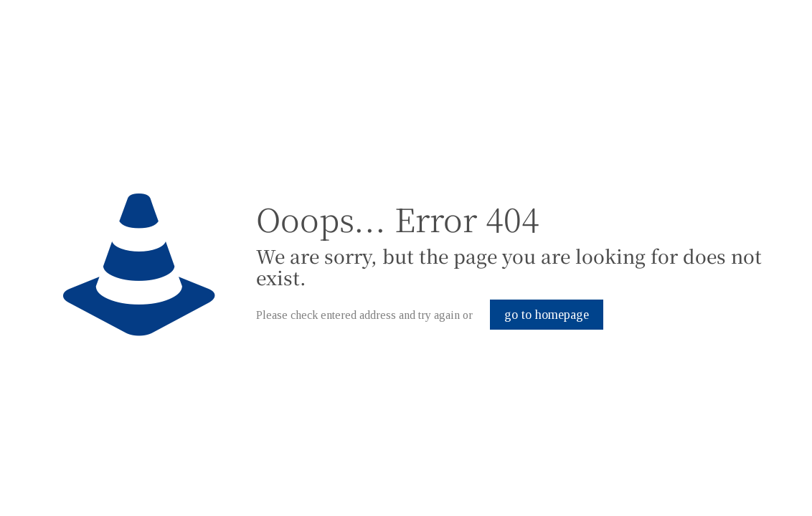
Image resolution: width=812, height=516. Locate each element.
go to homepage (547, 315)
